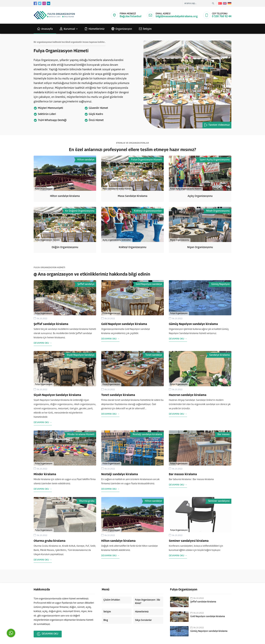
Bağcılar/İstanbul (130, 16)
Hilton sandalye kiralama (65, 196)
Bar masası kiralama (183, 474)
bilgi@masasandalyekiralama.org (177, 16)
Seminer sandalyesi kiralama (189, 541)
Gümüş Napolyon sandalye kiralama (193, 324)
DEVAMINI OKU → (43, 343)
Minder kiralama (45, 474)
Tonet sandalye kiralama (118, 395)
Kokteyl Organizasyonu (133, 247)
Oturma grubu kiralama (50, 541)
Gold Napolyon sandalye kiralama (124, 324)
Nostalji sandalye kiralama (120, 474)
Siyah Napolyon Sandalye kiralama (57, 395)
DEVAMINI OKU (48, 634)
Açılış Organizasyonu (200, 196)
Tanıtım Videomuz (217, 125)
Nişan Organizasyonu (200, 247)
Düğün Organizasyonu (65, 247)
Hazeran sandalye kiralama (188, 395)
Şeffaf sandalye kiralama (51, 324)
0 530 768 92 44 (222, 16)
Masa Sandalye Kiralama (133, 196)
